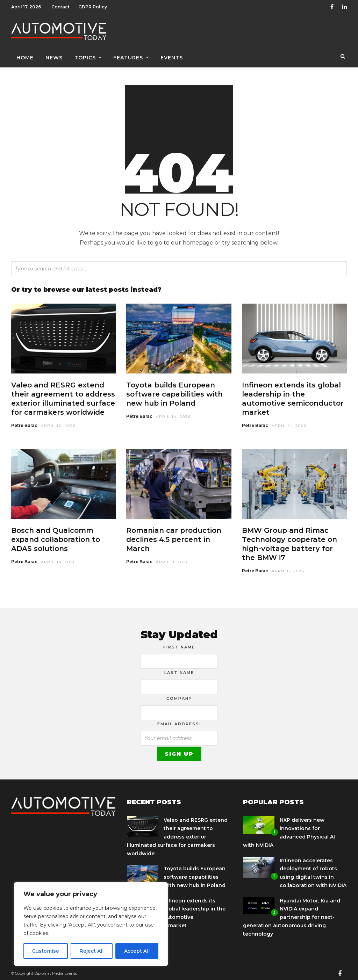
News (54, 55)
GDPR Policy (93, 7)
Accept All (137, 951)
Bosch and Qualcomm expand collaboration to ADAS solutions (56, 536)
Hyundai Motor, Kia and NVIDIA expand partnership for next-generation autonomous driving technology (292, 914)
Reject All (91, 951)
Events (172, 55)
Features (128, 55)
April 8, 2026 (288, 568)
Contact (60, 7)
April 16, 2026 (58, 422)
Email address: (179, 720)
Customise (46, 951)
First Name (179, 644)
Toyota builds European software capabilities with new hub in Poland (174, 391)
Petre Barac (24, 422)
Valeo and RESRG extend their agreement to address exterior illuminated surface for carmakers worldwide (177, 833)
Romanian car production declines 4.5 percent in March (174, 536)
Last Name (179, 669)
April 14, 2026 (173, 413)
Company (179, 695)
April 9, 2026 (172, 558)
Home (25, 55)
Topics (85, 55)
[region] (91, 924)
